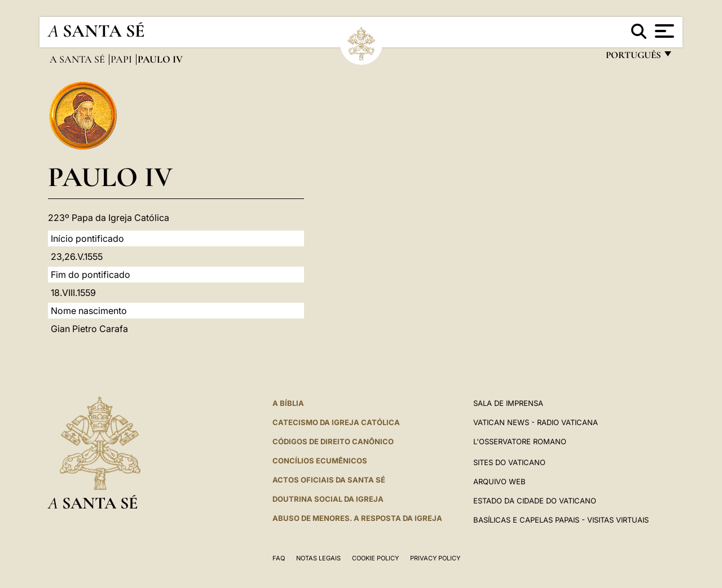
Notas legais (318, 558)
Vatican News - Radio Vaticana (536, 422)
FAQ (279, 558)
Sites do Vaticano (509, 462)
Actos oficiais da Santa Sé (329, 480)
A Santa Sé (78, 59)
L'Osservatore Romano (520, 441)
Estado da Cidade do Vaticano (535, 501)
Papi (122, 59)
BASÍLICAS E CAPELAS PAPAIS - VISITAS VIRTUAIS (561, 520)
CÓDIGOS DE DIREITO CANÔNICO (333, 441)
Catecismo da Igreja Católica (336, 422)
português (633, 58)
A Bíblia (288, 403)
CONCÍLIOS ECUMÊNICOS (320, 461)
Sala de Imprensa (508, 403)
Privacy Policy (435, 558)
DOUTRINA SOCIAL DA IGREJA (328, 499)
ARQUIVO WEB (499, 481)
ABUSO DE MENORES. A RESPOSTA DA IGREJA (357, 518)
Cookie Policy (375, 558)
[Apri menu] (663, 31)
